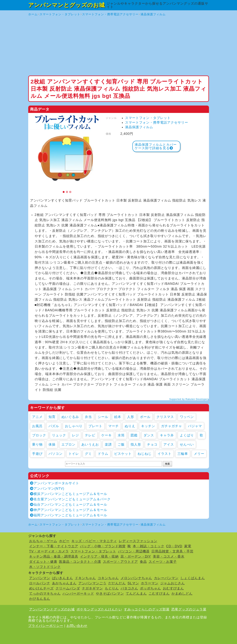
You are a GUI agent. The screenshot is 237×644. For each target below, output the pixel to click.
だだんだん (117, 583)
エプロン (68, 444)
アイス (169, 444)
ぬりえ (130, 426)
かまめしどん (182, 594)
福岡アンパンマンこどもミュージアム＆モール (69, 515)
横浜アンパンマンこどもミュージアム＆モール (69, 494)
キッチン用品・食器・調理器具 (54, 556)
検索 (167, 464)
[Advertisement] (119, 46)
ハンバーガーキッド (78, 594)
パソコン (56, 454)
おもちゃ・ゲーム (43, 541)
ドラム (103, 454)
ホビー (64, 541)
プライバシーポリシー (46, 626)
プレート (95, 426)
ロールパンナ (40, 583)
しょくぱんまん (193, 578)
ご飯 (121, 444)
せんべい (187, 444)
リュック (59, 435)
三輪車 (183, 454)
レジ (75, 435)
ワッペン (187, 417)
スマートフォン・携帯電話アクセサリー (110, 14)
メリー (199, 454)
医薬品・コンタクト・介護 (80, 562)
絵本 (118, 417)
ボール (145, 417)
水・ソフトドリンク (45, 567)
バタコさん (129, 588)
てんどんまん (136, 594)
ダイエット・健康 (43, 562)
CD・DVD (174, 546)
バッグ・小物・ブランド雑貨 (103, 546)
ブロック (39, 435)
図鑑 (134, 435)
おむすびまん (173, 588)
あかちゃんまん (64, 583)
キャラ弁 (167, 435)
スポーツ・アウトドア (120, 562)
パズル (54, 426)
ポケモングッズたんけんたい (99, 609)
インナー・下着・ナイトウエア (54, 546)
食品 (143, 562)
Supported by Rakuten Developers (189, 399)
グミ (88, 454)
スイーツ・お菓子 (163, 562)
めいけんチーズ (41, 588)
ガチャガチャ (172, 426)
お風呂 (37, 426)
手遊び (37, 454)
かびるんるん (40, 599)
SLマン (133, 583)
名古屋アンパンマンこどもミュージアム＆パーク (70, 499)
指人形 (136, 444)
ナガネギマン (92, 588)
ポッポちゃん (150, 588)
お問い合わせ (77, 626)
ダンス (149, 435)
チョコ (152, 444)
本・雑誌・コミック (149, 546)
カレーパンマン (166, 578)
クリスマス (165, 417)
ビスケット (123, 454)
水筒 (121, 435)
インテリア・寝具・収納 (99, 556)
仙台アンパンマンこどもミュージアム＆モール (69, 505)
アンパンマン (40, 578)
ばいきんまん (63, 578)
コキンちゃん (108, 578)
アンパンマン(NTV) (47, 489)
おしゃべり (74, 426)
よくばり (187, 435)
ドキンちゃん (85, 578)
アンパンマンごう (92, 583)
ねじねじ (145, 454)
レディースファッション (138, 541)
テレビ (90, 435)
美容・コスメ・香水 (169, 556)
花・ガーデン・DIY (136, 556)
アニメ (37, 417)
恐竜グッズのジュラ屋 (189, 609)
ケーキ (107, 435)
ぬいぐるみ (70, 417)
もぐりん (112, 588)
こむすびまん (159, 594)
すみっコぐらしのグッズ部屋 (147, 609)
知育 (52, 417)
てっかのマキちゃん (45, 594)
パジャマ (195, 426)
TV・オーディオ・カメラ (49, 551)
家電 (188, 546)
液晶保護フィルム (153, 14)
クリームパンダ (68, 588)
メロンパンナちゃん (136, 578)
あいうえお (90, 444)
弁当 (88, 417)
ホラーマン (150, 583)
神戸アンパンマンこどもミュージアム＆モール (69, 510)
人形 (131, 417)
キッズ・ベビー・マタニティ (94, 541)
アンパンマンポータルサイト (55, 483)
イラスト (165, 454)
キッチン (148, 426)
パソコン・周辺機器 (134, 551)
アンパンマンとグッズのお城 (66, 5)
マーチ (114, 426)
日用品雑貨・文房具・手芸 (172, 551)
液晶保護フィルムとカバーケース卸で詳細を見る (156, 146)
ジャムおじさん (173, 583)
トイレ (74, 454)
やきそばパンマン (110, 594)
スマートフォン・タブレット (60, 14)
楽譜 (108, 444)
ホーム (33, 14)
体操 (52, 444)
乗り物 (37, 444)
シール (103, 417)
